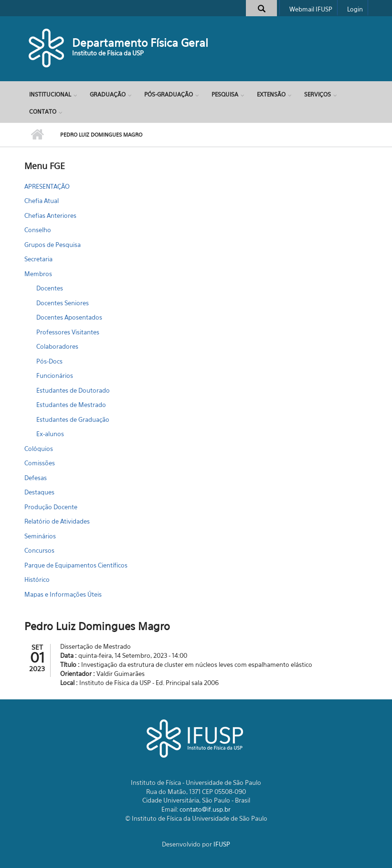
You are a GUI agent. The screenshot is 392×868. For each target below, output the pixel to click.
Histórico (37, 579)
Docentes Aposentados (69, 317)
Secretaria (38, 259)
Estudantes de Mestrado (71, 405)
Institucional (50, 94)
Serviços (318, 94)
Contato (43, 112)
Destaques (39, 492)
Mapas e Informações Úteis (63, 594)
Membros (38, 274)
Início (37, 135)
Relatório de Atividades (57, 521)
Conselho (38, 230)
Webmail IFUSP (311, 9)
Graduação (108, 94)
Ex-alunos (50, 434)
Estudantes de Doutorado (73, 390)
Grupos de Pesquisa (53, 245)
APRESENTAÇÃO (47, 186)
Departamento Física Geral (140, 43)
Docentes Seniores (63, 303)
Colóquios (39, 449)
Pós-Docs (49, 361)
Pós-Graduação (169, 94)
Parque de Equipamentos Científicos (76, 565)
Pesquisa (225, 94)
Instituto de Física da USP (108, 53)
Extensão (271, 94)
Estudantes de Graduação (73, 419)
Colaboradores (57, 346)
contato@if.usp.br (205, 809)
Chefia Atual (42, 201)
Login (355, 9)
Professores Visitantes (68, 332)
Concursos (39, 550)
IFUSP (222, 844)
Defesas (36, 478)
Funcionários (55, 375)
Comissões (40, 463)
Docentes (50, 288)
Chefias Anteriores (50, 215)
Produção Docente (51, 507)
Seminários (40, 536)
